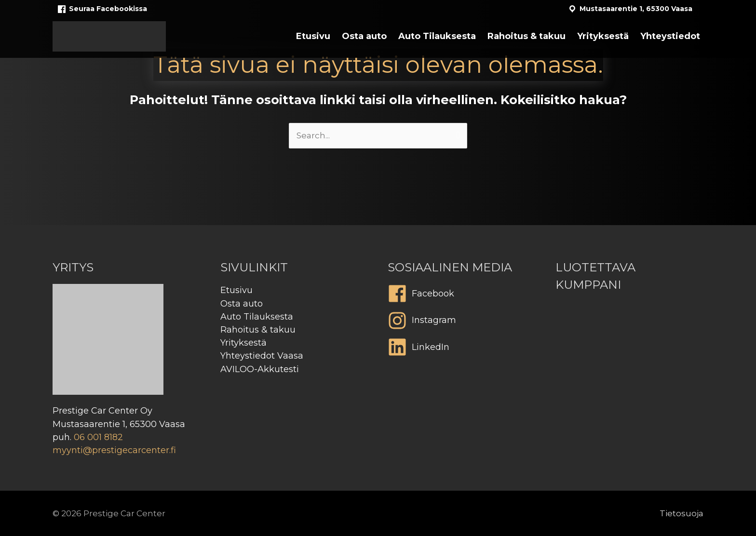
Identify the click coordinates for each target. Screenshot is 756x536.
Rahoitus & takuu (258, 330)
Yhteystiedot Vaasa (262, 356)
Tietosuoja (682, 513)
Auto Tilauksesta (257, 317)
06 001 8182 (98, 437)
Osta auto (242, 304)
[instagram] (462, 323)
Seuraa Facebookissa (102, 9)
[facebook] (462, 296)
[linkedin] (462, 349)
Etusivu (236, 290)
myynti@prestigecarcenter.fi (114, 450)
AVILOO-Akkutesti (260, 369)
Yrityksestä (243, 343)
